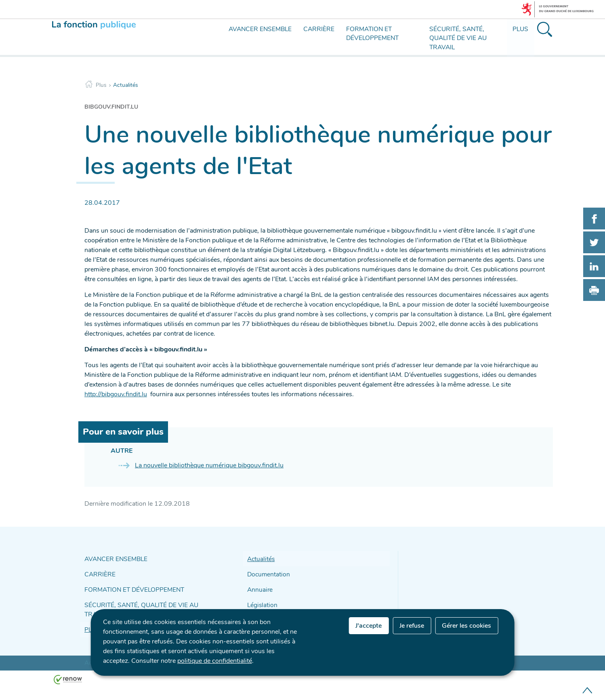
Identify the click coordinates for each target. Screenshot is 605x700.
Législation (261, 600)
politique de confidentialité (215, 661)
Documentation (267, 572)
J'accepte (369, 626)
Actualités (126, 85)
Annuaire (258, 586)
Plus (101, 85)
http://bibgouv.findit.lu (116, 394)
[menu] (223, 44)
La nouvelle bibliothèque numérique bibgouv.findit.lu (209, 465)
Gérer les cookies (466, 626)
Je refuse (412, 626)
